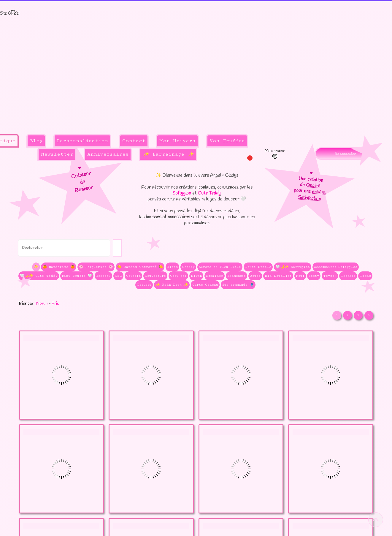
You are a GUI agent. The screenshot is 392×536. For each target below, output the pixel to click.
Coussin (133, 276)
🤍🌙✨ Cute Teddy (39, 276)
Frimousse (237, 276)
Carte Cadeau (205, 285)
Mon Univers (177, 141)
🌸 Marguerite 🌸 (96, 267)
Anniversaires (108, 154)
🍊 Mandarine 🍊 (59, 267)
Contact (134, 141)
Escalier (215, 276)
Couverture (155, 276)
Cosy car (178, 276)
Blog (36, 141)
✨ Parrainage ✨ (168, 154)
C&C (118, 276)
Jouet (255, 276)
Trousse (144, 285)
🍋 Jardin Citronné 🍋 (140, 267)
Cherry (188, 267)
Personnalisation (82, 141)
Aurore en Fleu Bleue (220, 267)
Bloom (172, 267)
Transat (348, 276)
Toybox (330, 276)
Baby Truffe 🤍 (77, 276)
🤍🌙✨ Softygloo (293, 267)
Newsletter (57, 154)
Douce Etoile (258, 267)
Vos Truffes (227, 141)
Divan (196, 276)
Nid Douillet (278, 276)
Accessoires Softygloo (336, 267)
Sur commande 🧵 (238, 285)
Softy (314, 276)
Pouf (300, 276)
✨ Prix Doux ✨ (172, 285)
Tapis (365, 276)
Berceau (103, 276)
